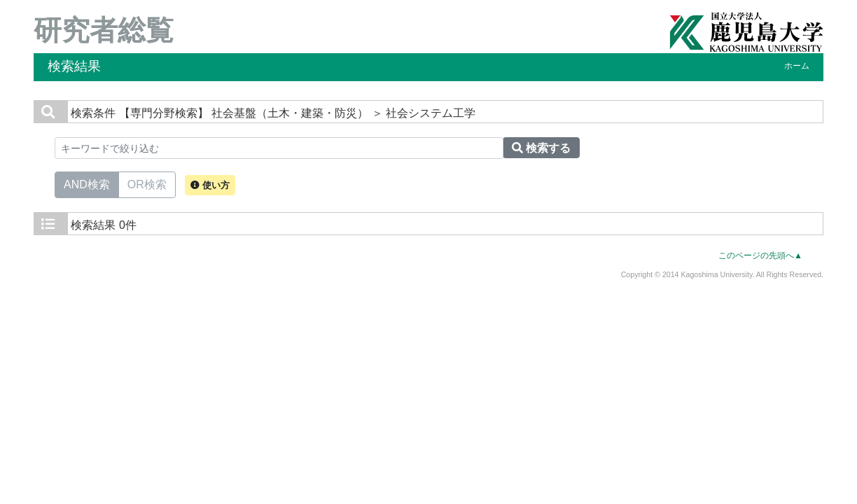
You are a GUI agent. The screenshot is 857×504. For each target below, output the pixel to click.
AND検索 (87, 183)
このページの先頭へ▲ (760, 255)
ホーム (797, 66)
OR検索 (147, 183)
